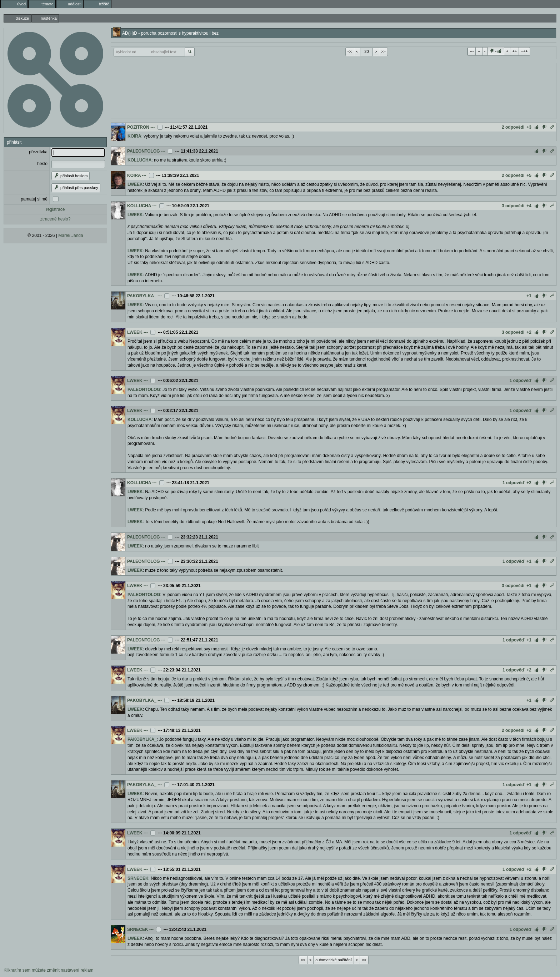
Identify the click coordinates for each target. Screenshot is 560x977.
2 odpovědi (513, 127)
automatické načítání (334, 960)
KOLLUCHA (139, 160)
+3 (529, 127)
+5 (529, 175)
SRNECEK (138, 878)
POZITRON (138, 127)
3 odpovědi (513, 206)
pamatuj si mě (34, 199)
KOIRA (134, 136)
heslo (42, 164)
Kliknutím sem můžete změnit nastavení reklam (48, 970)
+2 (529, 332)
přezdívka (38, 152)
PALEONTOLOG (144, 151)
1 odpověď (521, 381)
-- (479, 51)
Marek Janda (71, 235)
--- (472, 51)
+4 (529, 206)
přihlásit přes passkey (76, 188)
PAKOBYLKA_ (142, 296)
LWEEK (135, 184)
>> (383, 51)
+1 (529, 296)
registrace (56, 209)
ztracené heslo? (56, 219)
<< (350, 51)
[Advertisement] (334, 90)
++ (514, 51)
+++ (524, 51)
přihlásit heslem (71, 176)
